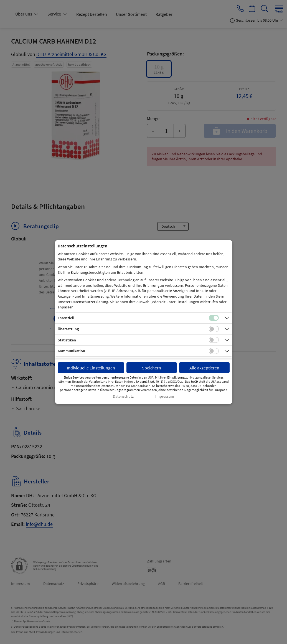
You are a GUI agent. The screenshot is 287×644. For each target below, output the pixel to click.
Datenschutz (123, 396)
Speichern (152, 368)
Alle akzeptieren (204, 368)
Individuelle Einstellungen (91, 368)
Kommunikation (71, 351)
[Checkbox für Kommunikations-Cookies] (214, 351)
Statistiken (67, 340)
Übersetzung (68, 329)
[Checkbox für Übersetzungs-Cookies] (214, 329)
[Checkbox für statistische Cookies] (214, 340)
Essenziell (66, 318)
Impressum (165, 396)
